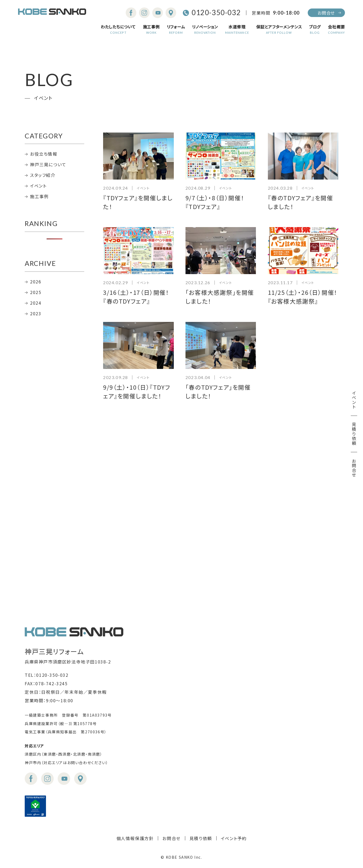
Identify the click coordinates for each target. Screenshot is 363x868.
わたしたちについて (118, 29)
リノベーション (205, 29)
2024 (36, 303)
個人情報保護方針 (135, 838)
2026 (36, 282)
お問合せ (326, 13)
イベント (354, 400)
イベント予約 (234, 838)
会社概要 (336, 29)
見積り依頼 (354, 434)
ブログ (315, 29)
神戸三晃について (48, 164)
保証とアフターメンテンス (279, 29)
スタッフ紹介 (43, 175)
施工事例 (151, 29)
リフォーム (176, 29)
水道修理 (237, 29)
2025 (36, 292)
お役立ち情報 (44, 154)
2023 (36, 313)
